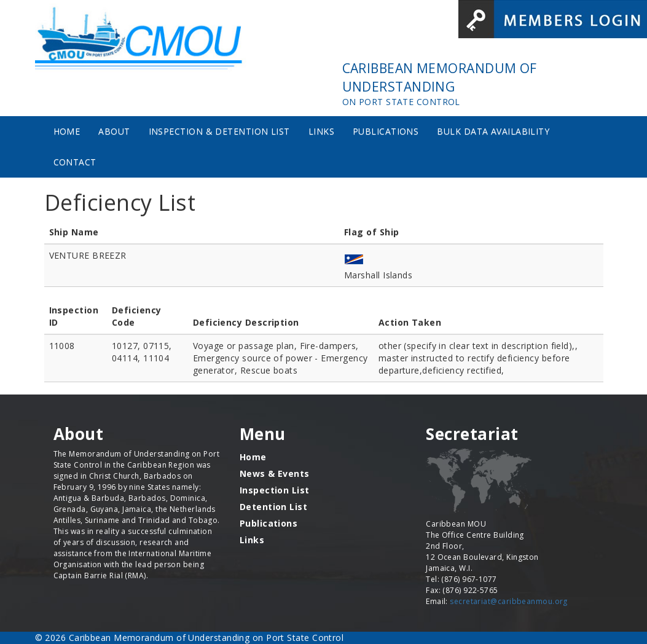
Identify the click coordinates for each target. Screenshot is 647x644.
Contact (75, 162)
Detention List (273, 507)
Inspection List (275, 490)
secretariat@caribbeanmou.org (509, 601)
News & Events (275, 473)
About (114, 131)
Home (67, 131)
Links (321, 131)
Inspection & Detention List (219, 131)
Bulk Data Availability (493, 131)
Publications (386, 131)
